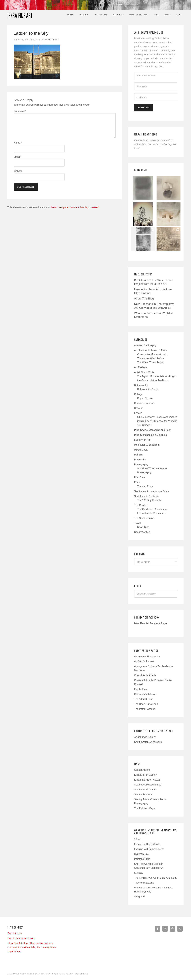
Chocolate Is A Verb (145, 675)
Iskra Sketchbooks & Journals (150, 435)
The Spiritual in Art (144, 518)
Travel (138, 523)
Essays (138, 413)
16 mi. (138, 839)
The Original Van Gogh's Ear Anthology (156, 878)
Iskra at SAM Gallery (145, 775)
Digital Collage (145, 398)
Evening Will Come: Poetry (149, 849)
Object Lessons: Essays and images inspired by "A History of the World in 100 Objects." (157, 421)
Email (18, 157)
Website (18, 171)
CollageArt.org (142, 770)
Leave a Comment (50, 40)
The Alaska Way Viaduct (151, 358)
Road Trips (143, 527)
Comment (20, 111)
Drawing (139, 408)
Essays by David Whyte (147, 844)
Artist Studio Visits (144, 372)
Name (18, 143)
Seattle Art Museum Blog (148, 785)
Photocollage (141, 460)
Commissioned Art (144, 403)
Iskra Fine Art (20, 14)
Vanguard (139, 897)
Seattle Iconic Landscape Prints (151, 491)
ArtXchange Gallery (145, 737)
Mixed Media (141, 450)
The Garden (141, 505)
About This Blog (144, 299)
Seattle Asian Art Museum (148, 742)
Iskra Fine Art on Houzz (147, 780)
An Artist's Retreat (144, 661)
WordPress (82, 974)
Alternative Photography (147, 657)
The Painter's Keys (144, 808)
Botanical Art (141, 385)
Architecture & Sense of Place (151, 350)
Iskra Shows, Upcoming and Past (152, 430)
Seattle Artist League (146, 790)
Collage (138, 394)
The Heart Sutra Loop (146, 704)
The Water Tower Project (151, 362)
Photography (141, 464)
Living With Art (142, 440)
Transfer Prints (145, 486)
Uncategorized (142, 532)
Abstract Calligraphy (145, 345)
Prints (137, 482)
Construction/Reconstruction (153, 354)
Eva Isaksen (141, 689)
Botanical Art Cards (148, 389)
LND (71, 974)
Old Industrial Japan (145, 694)
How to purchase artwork (21, 938)
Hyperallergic (141, 854)
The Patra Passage (145, 709)
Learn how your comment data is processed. (75, 207)
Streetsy (139, 873)
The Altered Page (144, 699)
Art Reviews (141, 367)
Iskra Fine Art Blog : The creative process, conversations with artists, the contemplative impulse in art (32, 947)
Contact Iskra (15, 933)
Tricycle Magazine (144, 883)
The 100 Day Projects (149, 500)
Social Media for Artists (147, 496)
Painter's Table (142, 859)
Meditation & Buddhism (147, 445)
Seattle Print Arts (143, 794)
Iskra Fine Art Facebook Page (150, 623)
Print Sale (139, 477)
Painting (139, 455)
